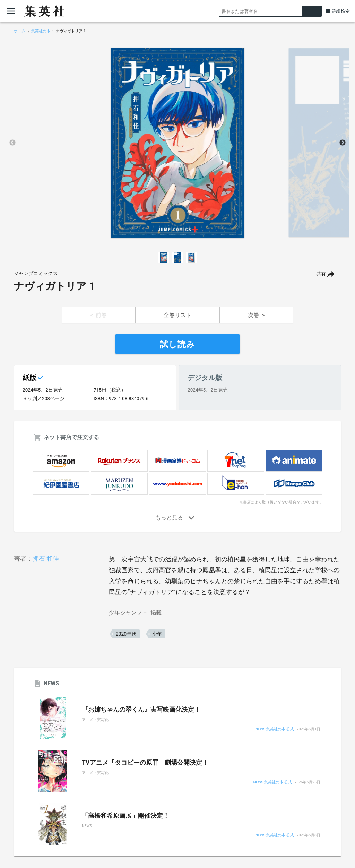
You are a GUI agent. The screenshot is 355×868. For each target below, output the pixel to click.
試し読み (177, 344)
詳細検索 (341, 11)
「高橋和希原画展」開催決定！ (125, 816)
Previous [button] (12, 143)
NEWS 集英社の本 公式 (274, 729)
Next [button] (343, 143)
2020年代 (126, 634)
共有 (321, 274)
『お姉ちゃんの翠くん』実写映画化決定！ (141, 710)
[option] (177, 143)
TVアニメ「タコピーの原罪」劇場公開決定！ (145, 763)
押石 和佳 (46, 558)
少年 (157, 634)
